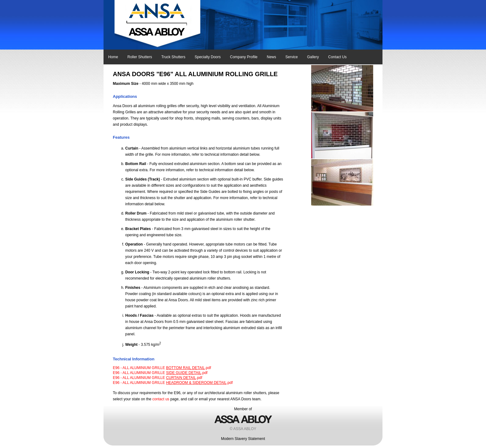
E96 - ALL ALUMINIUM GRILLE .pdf (162, 368)
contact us (161, 399)
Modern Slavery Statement (243, 439)
